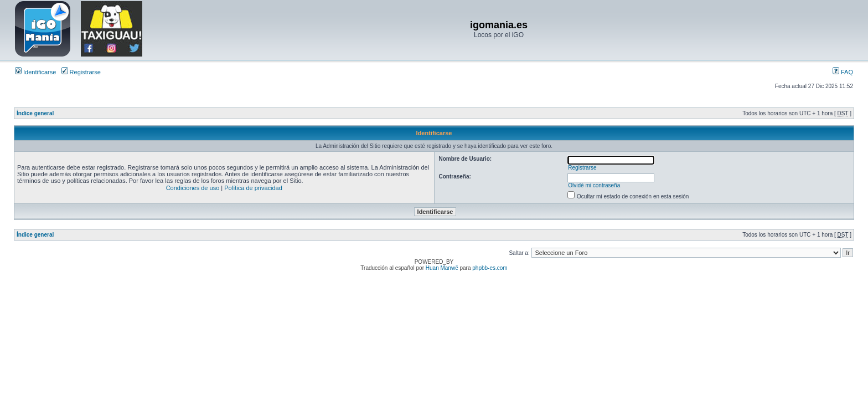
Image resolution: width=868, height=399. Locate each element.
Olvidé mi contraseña (594, 185)
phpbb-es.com (490, 268)
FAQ (843, 72)
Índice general (35, 113)
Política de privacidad (253, 188)
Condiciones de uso (193, 188)
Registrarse (81, 72)
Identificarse (35, 72)
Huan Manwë (442, 268)
